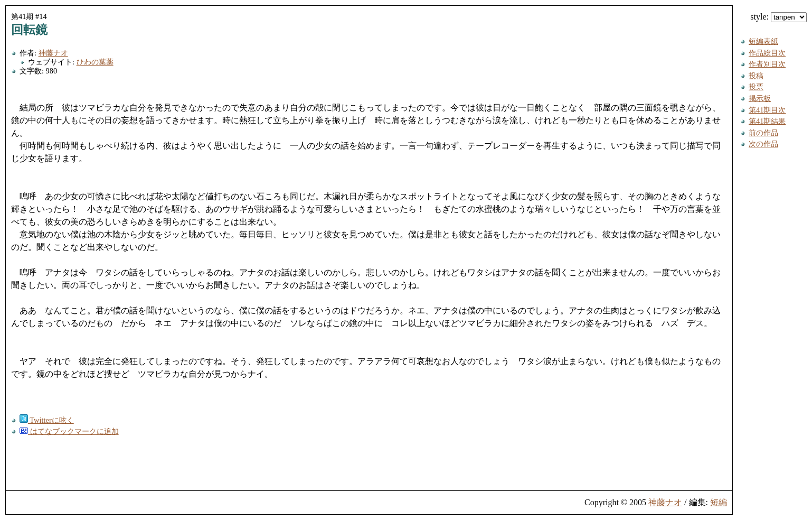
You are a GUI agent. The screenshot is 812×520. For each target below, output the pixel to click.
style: (778, 17)
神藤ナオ (53, 53)
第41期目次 (767, 110)
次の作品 (763, 144)
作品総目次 (767, 53)
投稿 (756, 76)
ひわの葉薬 (95, 62)
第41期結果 (767, 121)
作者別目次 (767, 64)
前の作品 (763, 133)
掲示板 (760, 98)
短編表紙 (763, 41)
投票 (756, 87)
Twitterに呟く (47, 420)
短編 (719, 502)
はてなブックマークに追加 (69, 431)
